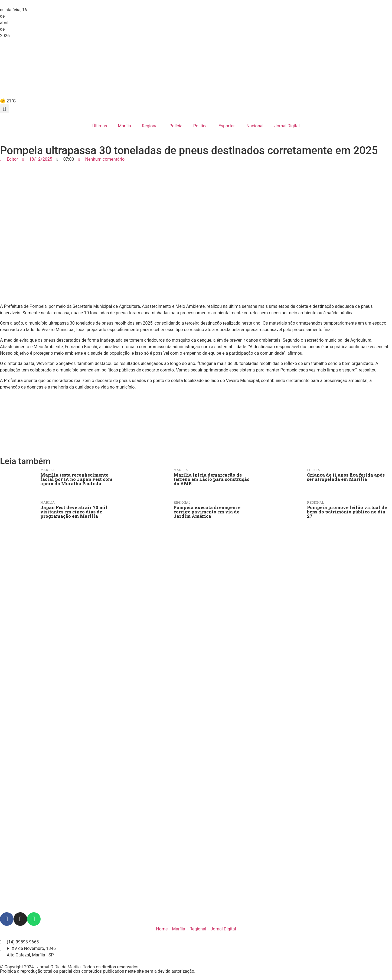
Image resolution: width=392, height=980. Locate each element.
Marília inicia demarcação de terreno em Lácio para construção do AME (212, 479)
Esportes (227, 126)
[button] (4, 109)
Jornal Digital (287, 126)
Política (200, 126)
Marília (124, 126)
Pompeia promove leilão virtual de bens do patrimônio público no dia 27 (347, 512)
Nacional (255, 126)
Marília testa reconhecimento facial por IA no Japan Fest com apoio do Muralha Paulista (76, 479)
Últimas (100, 126)
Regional (150, 126)
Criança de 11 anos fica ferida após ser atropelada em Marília (346, 477)
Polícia (176, 126)
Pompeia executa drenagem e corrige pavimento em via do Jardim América (207, 512)
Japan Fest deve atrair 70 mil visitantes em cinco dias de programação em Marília (74, 512)
